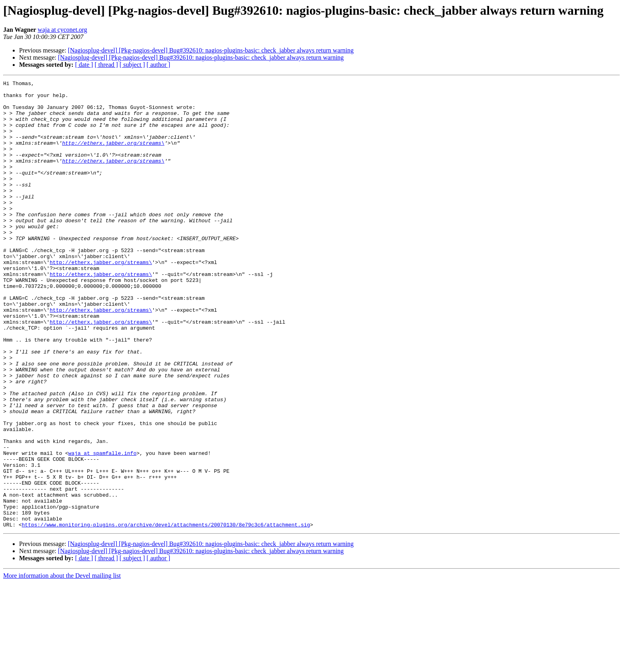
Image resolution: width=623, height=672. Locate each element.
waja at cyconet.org (63, 30)
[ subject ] (132, 65)
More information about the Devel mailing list (62, 665)
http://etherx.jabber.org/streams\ (113, 156)
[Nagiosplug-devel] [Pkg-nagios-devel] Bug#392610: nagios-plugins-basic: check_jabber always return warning (211, 50)
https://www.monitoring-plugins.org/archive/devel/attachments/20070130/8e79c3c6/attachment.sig (166, 614)
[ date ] (84, 65)
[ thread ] (106, 65)
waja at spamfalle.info (103, 528)
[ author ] (159, 65)
